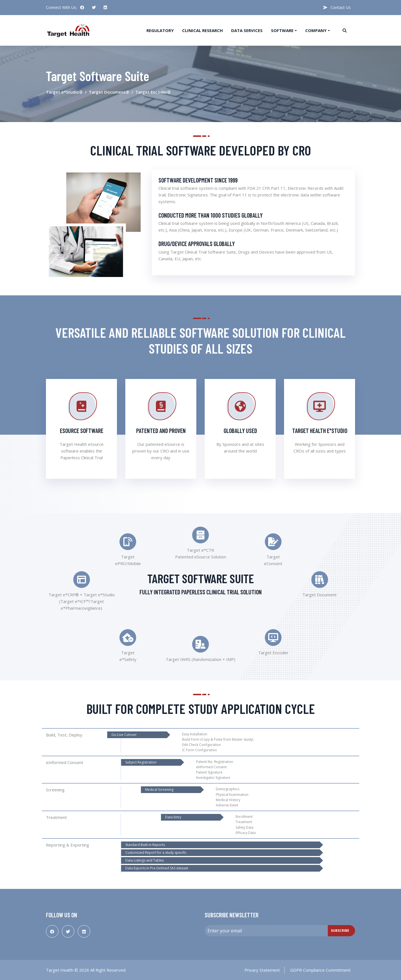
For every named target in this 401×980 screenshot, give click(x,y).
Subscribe (340, 931)
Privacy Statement (262, 970)
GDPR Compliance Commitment (320, 970)
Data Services (247, 30)
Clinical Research (202, 30)
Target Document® (109, 92)
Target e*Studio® (64, 92)
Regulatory (160, 30)
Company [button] (316, 30)
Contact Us (337, 7)
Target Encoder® (153, 92)
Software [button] (282, 30)
